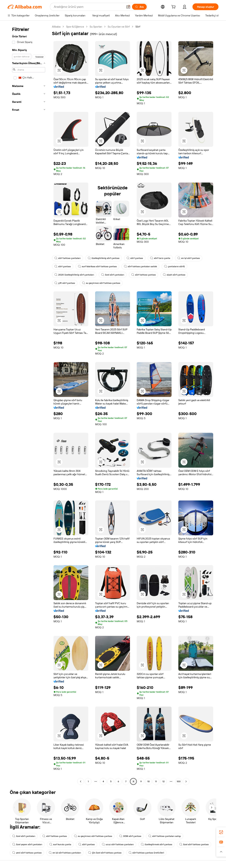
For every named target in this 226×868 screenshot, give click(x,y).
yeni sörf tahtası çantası (27, 853)
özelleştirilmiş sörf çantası (104, 258)
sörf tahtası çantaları (68, 258)
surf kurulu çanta (60, 844)
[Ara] (139, 7)
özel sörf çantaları (113, 275)
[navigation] (29, 404)
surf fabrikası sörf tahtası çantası (97, 266)
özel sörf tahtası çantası (194, 844)
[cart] (174, 7)
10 (149, 781)
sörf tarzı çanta (160, 258)
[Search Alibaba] (88, 7)
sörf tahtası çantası (144, 275)
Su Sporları (96, 27)
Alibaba (56, 27)
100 (179, 781)
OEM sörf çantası (130, 836)
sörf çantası (135, 258)
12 (163, 781)
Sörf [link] (138, 27)
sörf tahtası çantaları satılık (140, 266)
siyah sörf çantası (174, 275)
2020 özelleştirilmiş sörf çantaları (74, 275)
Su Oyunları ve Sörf (119, 27)
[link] (221, 832)
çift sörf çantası (65, 283)
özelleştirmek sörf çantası (157, 844)
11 (156, 781)
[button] (128, 7)
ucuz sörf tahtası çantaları (118, 844)
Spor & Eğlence (75, 27)
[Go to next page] (186, 781)
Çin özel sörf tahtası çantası (105, 853)
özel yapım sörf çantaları (27, 844)
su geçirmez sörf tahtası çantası (101, 283)
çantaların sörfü (174, 266)
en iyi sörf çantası (189, 258)
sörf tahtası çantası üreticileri (146, 853)
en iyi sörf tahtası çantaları (65, 853)
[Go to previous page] (81, 781)
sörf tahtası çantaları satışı (165, 836)
